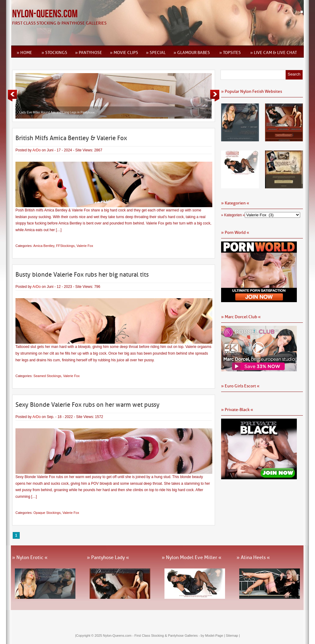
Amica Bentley (44, 246)
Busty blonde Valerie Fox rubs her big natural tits (82, 275)
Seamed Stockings (47, 376)
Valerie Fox (85, 246)
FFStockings (65, 246)
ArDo (36, 150)
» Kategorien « (233, 215)
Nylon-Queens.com (45, 14)
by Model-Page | (213, 636)
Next (215, 96)
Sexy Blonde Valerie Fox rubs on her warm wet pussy (88, 405)
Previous (12, 96)
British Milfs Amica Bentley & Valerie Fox (71, 138)
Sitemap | (233, 636)
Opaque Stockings (47, 513)
